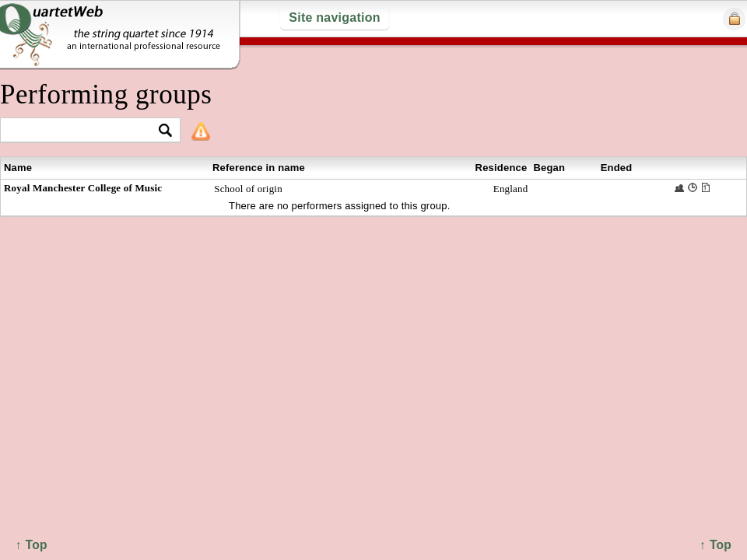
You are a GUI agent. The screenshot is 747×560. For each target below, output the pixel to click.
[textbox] (84, 131)
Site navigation (334, 17)
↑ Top (715, 545)
